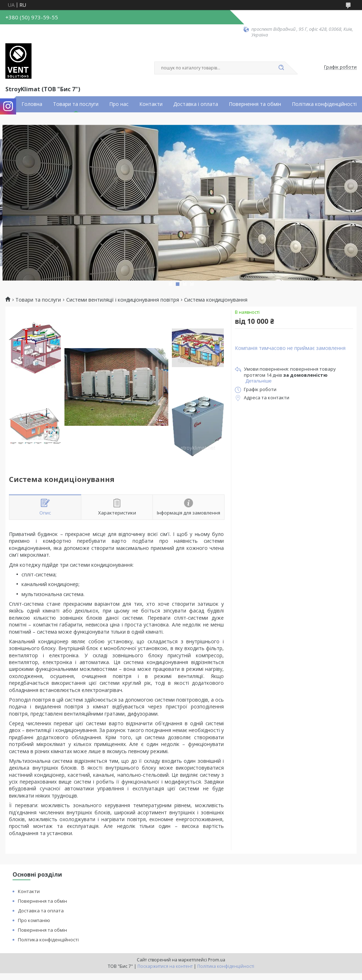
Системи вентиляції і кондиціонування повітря (123, 300)
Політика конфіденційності (324, 104)
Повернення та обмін (255, 104)
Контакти (151, 104)
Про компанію (34, 920)
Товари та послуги (76, 104)
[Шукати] (281, 68)
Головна (32, 104)
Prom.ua (217, 960)
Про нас (119, 104)
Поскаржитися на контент (165, 966)
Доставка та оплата (41, 911)
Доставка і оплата (196, 104)
